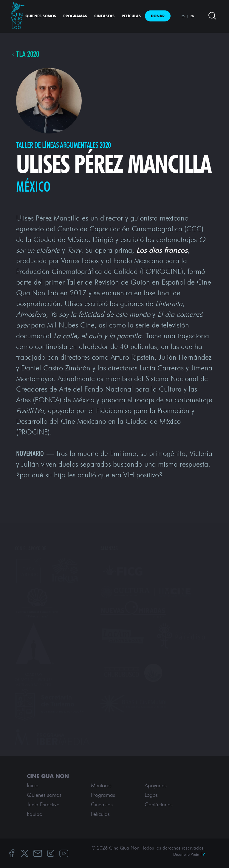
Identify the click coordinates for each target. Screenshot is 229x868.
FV (203, 854)
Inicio (33, 785)
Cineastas (104, 16)
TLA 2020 (28, 54)
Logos (151, 795)
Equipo (35, 814)
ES (183, 16)
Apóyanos (156, 785)
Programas (75, 16)
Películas (131, 16)
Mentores (101, 785)
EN (192, 16)
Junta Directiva (43, 805)
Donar (158, 16)
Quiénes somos (41, 16)
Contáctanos (159, 805)
